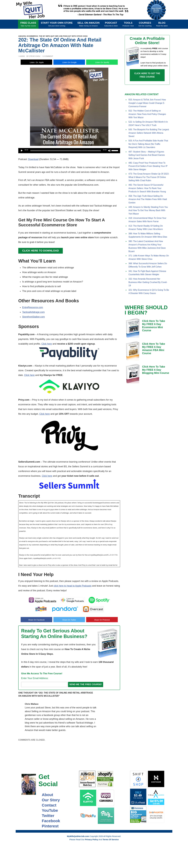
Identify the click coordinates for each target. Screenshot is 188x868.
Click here (47, 344)
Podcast (111, 24)
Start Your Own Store (57, 24)
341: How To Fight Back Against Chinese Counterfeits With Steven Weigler (147, 273)
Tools (128, 24)
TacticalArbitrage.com (33, 312)
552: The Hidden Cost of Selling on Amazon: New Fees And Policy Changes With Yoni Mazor (147, 114)
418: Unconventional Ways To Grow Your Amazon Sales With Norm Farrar (147, 220)
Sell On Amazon (89, 24)
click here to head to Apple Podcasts (73, 586)
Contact (47, 805)
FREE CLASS (28, 24)
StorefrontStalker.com (33, 317)
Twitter (46, 816)
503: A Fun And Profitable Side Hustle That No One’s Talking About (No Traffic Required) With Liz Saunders (148, 144)
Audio (22, 56)
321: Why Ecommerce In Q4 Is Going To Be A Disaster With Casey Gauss (149, 292)
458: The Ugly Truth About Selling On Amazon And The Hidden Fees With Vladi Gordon (148, 199)
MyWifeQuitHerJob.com (33, 10)
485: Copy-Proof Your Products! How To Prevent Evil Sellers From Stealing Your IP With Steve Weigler (148, 166)
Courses (145, 24)
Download (33, 159)
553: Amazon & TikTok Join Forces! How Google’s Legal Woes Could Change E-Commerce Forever (147, 103)
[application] (69, 151)
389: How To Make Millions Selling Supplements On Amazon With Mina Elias (148, 235)
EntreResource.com (33, 307)
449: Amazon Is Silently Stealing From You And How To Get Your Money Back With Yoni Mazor (148, 210)
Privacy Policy (92, 839)
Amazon (22, 36)
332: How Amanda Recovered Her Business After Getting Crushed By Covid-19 (148, 282)
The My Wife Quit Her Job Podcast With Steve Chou (63, 36)
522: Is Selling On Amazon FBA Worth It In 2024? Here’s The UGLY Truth (148, 124)
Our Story (49, 800)
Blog (162, 24)
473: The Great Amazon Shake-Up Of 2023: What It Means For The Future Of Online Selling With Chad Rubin (149, 177)
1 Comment (48, 56)
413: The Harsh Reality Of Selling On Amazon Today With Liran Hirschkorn (146, 228)
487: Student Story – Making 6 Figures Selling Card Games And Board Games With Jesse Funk (147, 155)
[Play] (22, 151)
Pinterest (49, 826)
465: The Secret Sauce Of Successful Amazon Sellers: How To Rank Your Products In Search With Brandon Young (147, 188)
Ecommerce (32, 36)
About (46, 795)
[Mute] (109, 151)
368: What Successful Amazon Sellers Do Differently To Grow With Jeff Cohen (148, 265)
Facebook (49, 821)
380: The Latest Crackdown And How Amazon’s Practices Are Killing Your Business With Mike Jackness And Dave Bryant (147, 246)
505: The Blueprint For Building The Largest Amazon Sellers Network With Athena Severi (149, 133)
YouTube (48, 810)
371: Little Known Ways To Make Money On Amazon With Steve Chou (149, 257)
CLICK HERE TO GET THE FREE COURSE (147, 75)
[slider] (66, 151)
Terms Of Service (111, 839)
